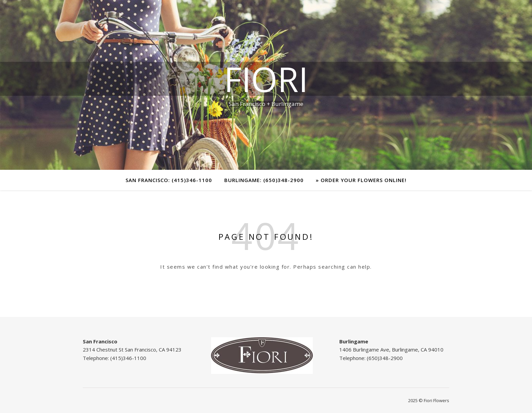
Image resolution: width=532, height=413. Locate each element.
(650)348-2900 (385, 358)
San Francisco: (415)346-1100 (169, 180)
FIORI (266, 79)
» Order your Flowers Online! (361, 180)
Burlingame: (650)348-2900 (264, 180)
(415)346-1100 (128, 358)
